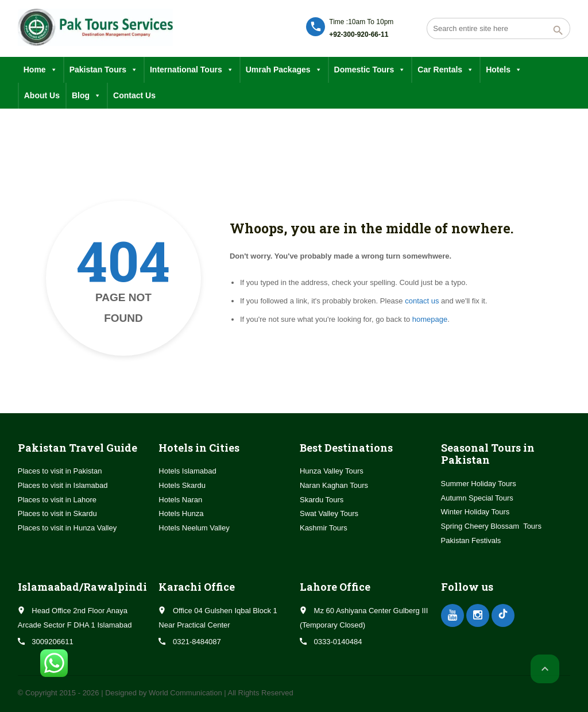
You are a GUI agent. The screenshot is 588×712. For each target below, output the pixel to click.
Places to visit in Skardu (57, 513)
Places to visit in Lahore (57, 500)
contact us (422, 301)
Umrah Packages (284, 70)
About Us (42, 95)
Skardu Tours (322, 500)
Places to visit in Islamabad (63, 485)
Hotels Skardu (182, 485)
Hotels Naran (180, 500)
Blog (86, 96)
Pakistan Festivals (471, 540)
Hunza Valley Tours (332, 471)
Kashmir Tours (324, 528)
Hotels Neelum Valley (194, 528)
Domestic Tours (370, 70)
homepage (430, 319)
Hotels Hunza (181, 513)
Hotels (504, 70)
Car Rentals (446, 70)
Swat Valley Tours (329, 513)
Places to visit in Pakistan (60, 471)
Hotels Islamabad (187, 471)
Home (40, 70)
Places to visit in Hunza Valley (67, 528)
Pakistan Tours (104, 70)
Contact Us (134, 95)
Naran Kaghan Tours (334, 485)
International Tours (192, 70)
